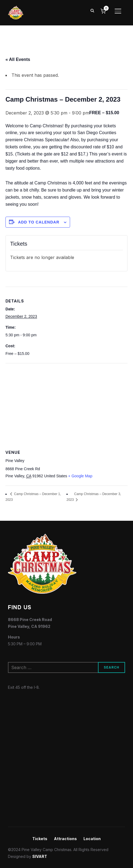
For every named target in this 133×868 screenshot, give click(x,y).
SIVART (40, 856)
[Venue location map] (66, 403)
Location (92, 839)
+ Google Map (80, 476)
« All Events (18, 59)
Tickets (40, 839)
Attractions (65, 839)
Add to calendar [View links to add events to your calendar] (39, 222)
